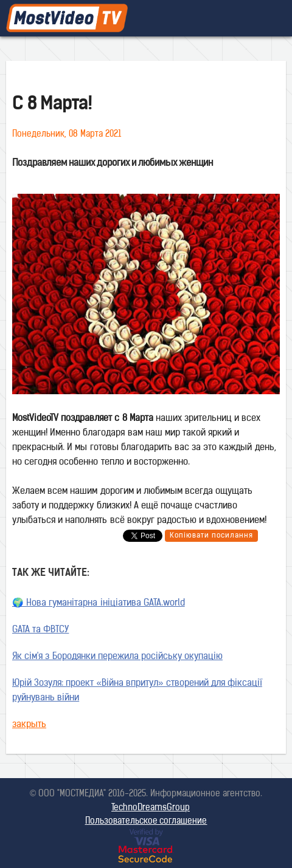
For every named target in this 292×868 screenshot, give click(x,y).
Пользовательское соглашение (146, 822)
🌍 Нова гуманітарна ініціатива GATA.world (99, 603)
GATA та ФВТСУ (40, 630)
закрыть (29, 725)
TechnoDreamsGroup (151, 808)
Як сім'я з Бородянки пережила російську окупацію (117, 657)
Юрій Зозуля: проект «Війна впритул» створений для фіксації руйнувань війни (137, 691)
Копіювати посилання (211, 536)
